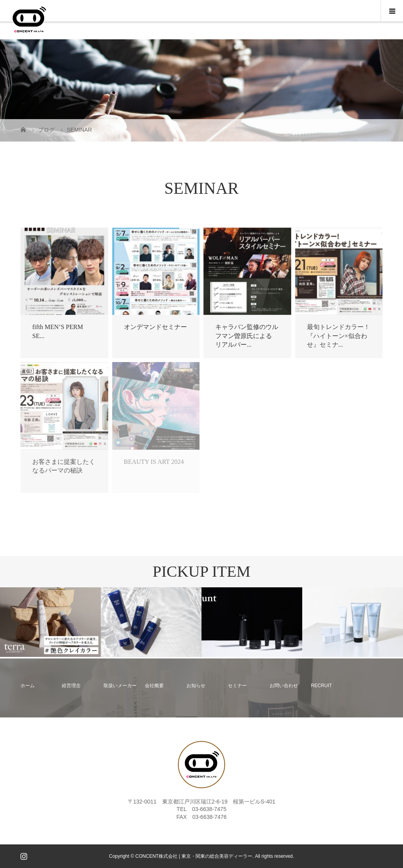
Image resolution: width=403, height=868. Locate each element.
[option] (50, 622)
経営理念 (71, 686)
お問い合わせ (284, 686)
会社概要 (154, 686)
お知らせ (196, 686)
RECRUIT (321, 686)
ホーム (28, 686)
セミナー (237, 686)
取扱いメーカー (120, 686)
